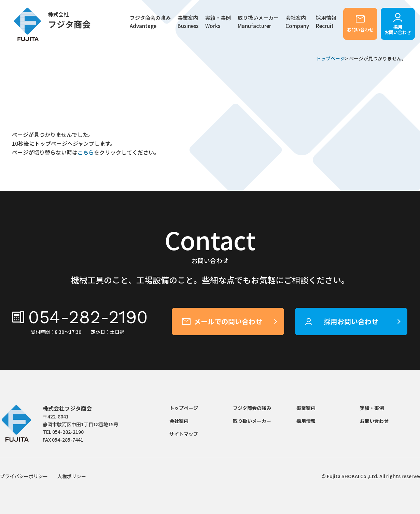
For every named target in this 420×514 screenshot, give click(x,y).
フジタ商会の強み (150, 22)
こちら (86, 152)
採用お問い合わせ (398, 30)
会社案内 (297, 22)
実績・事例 (218, 22)
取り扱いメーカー (258, 22)
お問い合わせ (360, 30)
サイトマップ (184, 434)
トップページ (331, 58)
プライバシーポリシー (24, 476)
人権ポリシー (72, 476)
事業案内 (306, 408)
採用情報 (306, 421)
